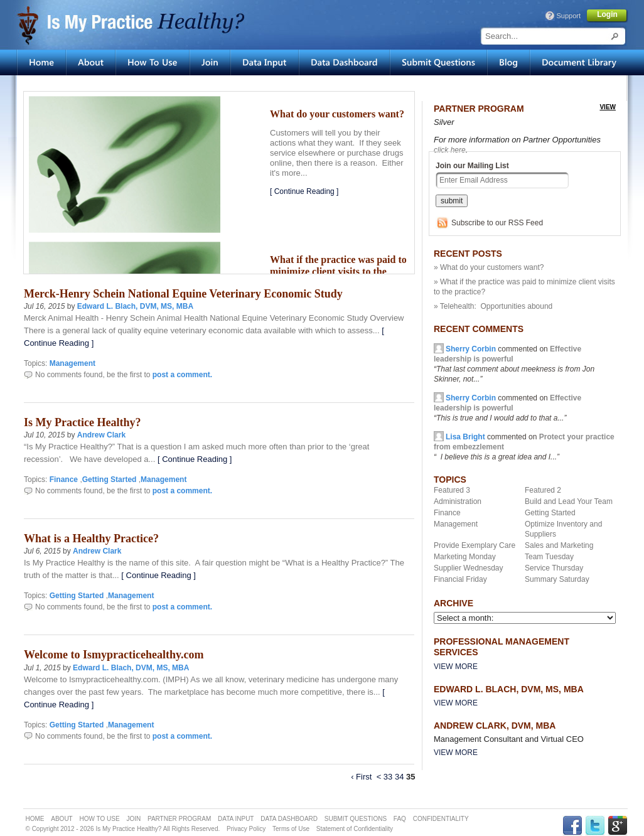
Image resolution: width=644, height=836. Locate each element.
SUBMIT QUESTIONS (356, 819)
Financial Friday (460, 579)
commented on (507, 408)
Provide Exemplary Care (475, 545)
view (608, 107)
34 (399, 777)
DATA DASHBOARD (289, 819)
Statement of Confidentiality (355, 829)
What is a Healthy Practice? (91, 539)
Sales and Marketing (559, 545)
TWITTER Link (595, 826)
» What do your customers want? (489, 267)
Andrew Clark (101, 435)
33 (388, 777)
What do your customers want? (337, 114)
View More (456, 667)
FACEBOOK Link (572, 826)
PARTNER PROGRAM (179, 819)
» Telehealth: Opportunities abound (493, 306)
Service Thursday (554, 568)
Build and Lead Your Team (569, 501)
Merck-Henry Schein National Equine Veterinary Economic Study (183, 294)
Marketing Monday (465, 557)
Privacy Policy (246, 829)
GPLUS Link (618, 826)
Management (72, 363)
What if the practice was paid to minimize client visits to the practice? (338, 272)
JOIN (133, 819)
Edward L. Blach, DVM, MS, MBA (135, 306)
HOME (35, 819)
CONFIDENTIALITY (441, 819)
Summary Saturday (557, 579)
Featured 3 (452, 490)
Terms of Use (291, 829)
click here (450, 150)
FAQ (400, 819)
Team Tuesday (549, 557)
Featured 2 (543, 490)
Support (568, 16)
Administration (458, 501)
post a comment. (182, 375)
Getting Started (110, 480)
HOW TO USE (100, 819)
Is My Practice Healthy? (82, 422)
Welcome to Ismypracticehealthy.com (114, 655)
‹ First (361, 777)
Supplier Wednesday (469, 568)
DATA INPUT (236, 819)
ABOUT (62, 819)
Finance (64, 480)
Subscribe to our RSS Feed (497, 223)
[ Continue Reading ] (304, 191)
